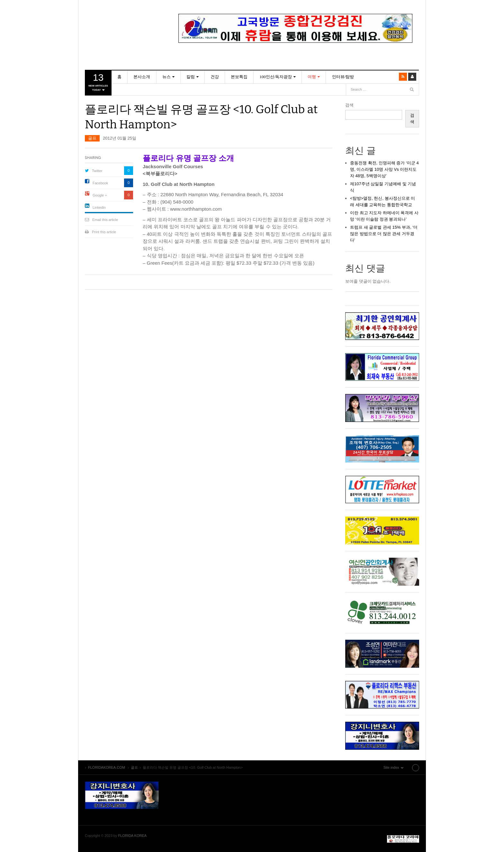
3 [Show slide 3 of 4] (300, 53)
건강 (214, 77)
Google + (100, 195)
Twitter (97, 171)
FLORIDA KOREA (133, 836)
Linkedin (99, 207)
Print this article (104, 232)
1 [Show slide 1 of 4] (283, 53)
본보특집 (239, 77)
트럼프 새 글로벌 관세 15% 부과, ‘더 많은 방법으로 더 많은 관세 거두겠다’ (384, 234)
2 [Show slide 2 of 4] (291, 53)
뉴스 (166, 77)
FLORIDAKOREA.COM (122, 21)
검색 (349, 105)
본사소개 (142, 77)
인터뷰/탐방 (342, 77)
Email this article (105, 220)
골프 (92, 138)
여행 (311, 77)
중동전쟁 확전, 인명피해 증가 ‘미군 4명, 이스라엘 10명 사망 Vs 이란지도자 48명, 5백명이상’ (384, 169)
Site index (403, 767)
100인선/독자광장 (275, 77)
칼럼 (190, 77)
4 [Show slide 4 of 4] (308, 53)
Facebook (100, 183)
